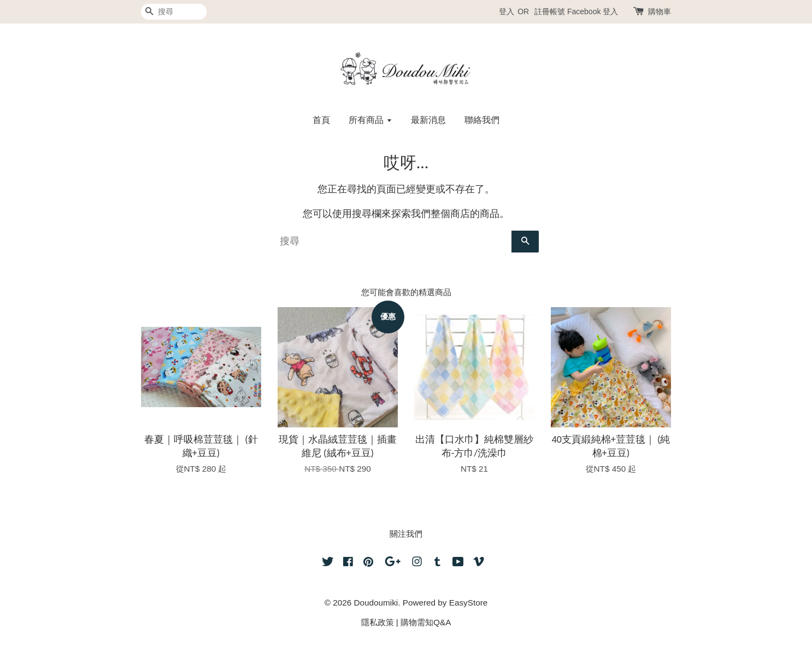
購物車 (660, 11)
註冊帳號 (550, 11)
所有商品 (370, 120)
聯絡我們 (482, 120)
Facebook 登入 (593, 11)
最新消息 (428, 120)
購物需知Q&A (426, 622)
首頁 (321, 120)
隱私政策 (378, 622)
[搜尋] (174, 12)
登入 (507, 11)
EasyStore (469, 603)
